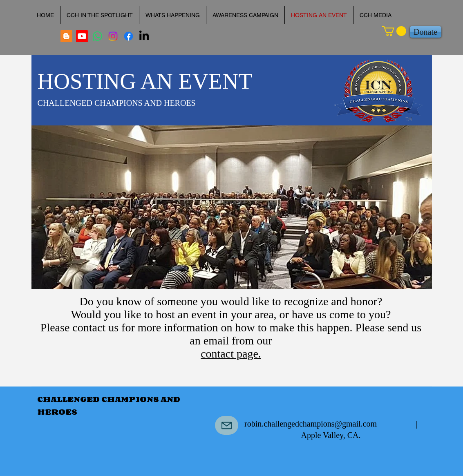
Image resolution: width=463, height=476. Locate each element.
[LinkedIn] (144, 36)
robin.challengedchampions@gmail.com (311, 424)
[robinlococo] (113, 36)
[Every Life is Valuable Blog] (66, 36)
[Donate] (426, 32)
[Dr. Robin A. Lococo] (97, 36)
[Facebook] (129, 36)
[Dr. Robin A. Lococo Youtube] (82, 36)
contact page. (231, 354)
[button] (394, 31)
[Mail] (227, 425)
